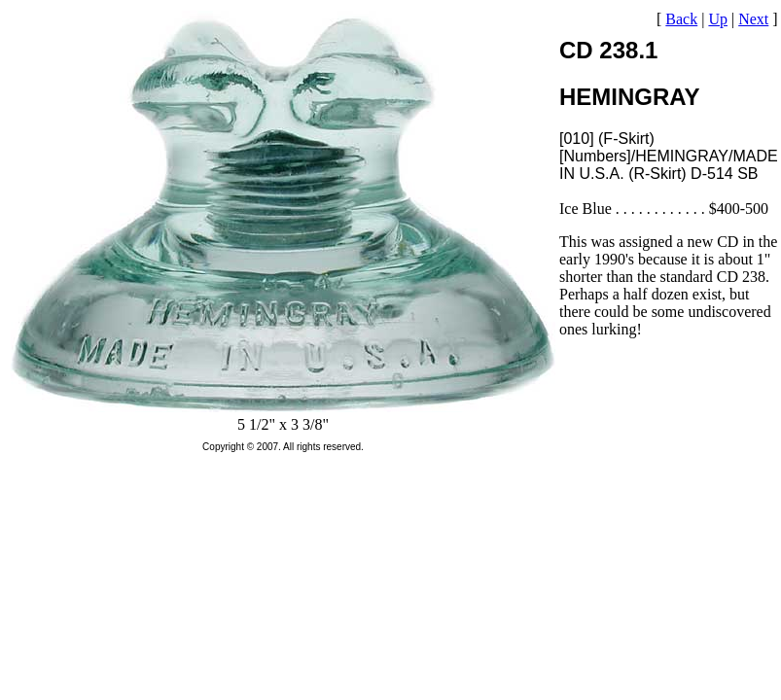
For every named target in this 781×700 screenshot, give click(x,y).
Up (718, 19)
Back (681, 19)
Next (753, 19)
